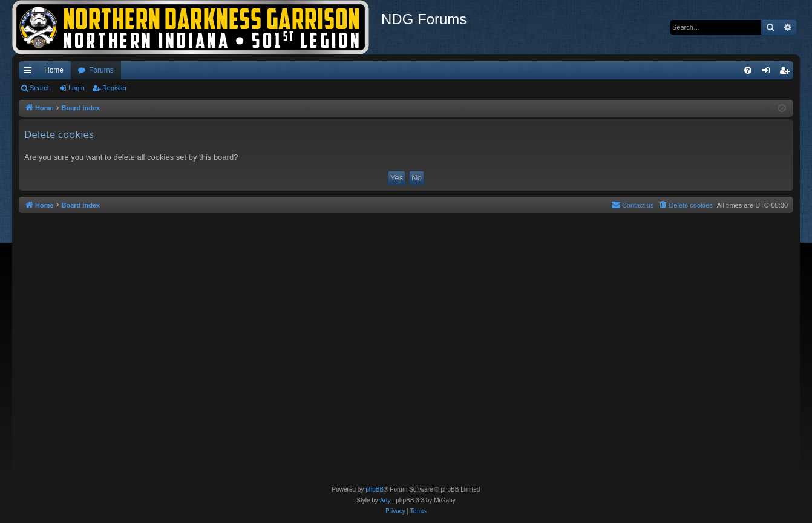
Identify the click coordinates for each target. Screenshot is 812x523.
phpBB (375, 489)
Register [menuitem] (787, 73)
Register (115, 88)
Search (40, 88)
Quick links (30, 73)
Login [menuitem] (769, 73)
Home (54, 70)
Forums (101, 70)
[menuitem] (748, 70)
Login (77, 88)
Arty (385, 500)
